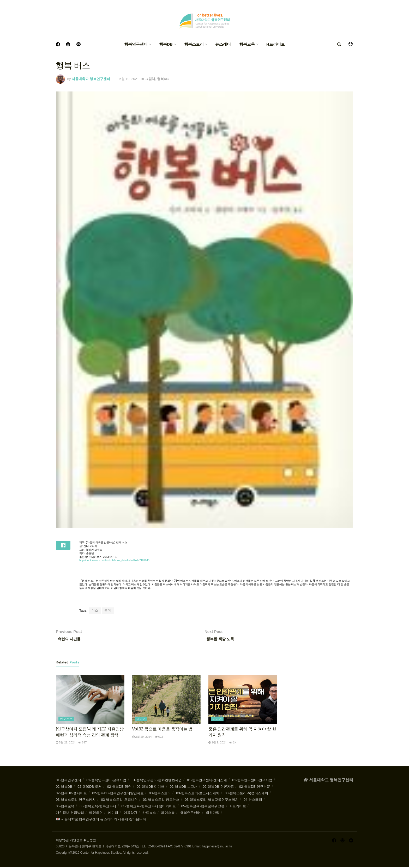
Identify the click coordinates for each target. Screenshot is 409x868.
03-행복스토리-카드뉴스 (161, 801)
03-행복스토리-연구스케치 (76, 801)
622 (159, 738)
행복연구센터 (136, 44)
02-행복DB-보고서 (184, 788)
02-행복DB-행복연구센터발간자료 (118, 794)
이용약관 (130, 814)
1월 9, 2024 (217, 744)
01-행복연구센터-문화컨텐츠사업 (157, 781)
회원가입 (213, 814)
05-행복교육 (65, 807)
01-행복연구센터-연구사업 (252, 781)
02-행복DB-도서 (90, 788)
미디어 (141, 720)
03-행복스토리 (160, 794)
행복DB (166, 44)
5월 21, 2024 (66, 744)
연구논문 (66, 720)
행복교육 (247, 44)
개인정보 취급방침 (70, 814)
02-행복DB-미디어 (151, 788)
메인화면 (96, 814)
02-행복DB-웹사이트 (71, 794)
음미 (108, 611)
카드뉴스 (149, 814)
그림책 (150, 79)
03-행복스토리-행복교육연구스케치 (211, 801)
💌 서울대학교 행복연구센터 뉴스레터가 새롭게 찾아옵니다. (101, 820)
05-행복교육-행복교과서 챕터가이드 (149, 807)
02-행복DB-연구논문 (255, 788)
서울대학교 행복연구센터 (91, 79)
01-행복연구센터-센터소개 (207, 781)
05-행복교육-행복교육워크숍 (203, 807)
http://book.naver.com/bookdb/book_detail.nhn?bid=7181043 (114, 560)
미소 (95, 611)
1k (233, 744)
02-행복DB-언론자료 (218, 788)
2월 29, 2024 (142, 738)
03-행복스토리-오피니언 (119, 801)
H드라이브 (276, 44)
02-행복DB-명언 (119, 788)
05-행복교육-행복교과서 (98, 807)
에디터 (113, 814)
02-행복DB (64, 788)
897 (82, 744)
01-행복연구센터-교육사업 (106, 781)
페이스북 (168, 814)
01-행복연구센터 (68, 781)
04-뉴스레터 (253, 801)
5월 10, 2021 (129, 79)
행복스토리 (194, 44)
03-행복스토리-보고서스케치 (198, 794)
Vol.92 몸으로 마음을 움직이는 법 (163, 731)
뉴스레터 (223, 44)
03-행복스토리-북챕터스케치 (246, 794)
